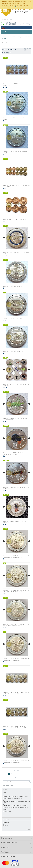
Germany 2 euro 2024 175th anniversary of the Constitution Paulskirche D (16, 625)
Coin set (6, 823)
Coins (5, 825)
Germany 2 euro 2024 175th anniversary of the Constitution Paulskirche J (16, 557)
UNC (5, 57)
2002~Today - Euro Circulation (12, 799)
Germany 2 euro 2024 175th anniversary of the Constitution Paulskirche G (16, 591)
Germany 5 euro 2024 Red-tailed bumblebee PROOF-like (13, 454)
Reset (29, 829)
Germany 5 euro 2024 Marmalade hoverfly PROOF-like (16, 488)
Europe (20, 37)
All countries (12, 37)
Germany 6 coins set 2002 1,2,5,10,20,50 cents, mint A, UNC (16, 186)
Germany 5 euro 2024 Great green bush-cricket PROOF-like (15, 419)
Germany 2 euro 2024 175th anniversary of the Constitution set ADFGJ (16, 693)
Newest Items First (9, 50)
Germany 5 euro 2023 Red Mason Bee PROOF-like (14, 522)
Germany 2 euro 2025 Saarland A (13, 351)
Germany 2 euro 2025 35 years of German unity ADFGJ (15, 85)
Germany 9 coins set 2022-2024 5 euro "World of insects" (16, 385)
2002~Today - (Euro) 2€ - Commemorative (15, 796)
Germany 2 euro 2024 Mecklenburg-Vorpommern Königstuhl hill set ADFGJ (15, 727)
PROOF (6, 392)
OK (16, 7)
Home (4, 37)
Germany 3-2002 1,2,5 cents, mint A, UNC (15, 219)
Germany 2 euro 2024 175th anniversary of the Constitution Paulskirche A (16, 762)
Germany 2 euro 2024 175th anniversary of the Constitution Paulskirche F (16, 659)
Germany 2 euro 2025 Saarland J (13, 286)
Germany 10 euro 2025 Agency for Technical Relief (16, 253)
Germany (27, 37)
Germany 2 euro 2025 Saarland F (13, 319)
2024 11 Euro (7, 812)
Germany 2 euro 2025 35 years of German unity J (15, 119)
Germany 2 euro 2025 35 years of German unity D (15, 152)
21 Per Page (7, 53)
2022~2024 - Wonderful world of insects (15, 805)
